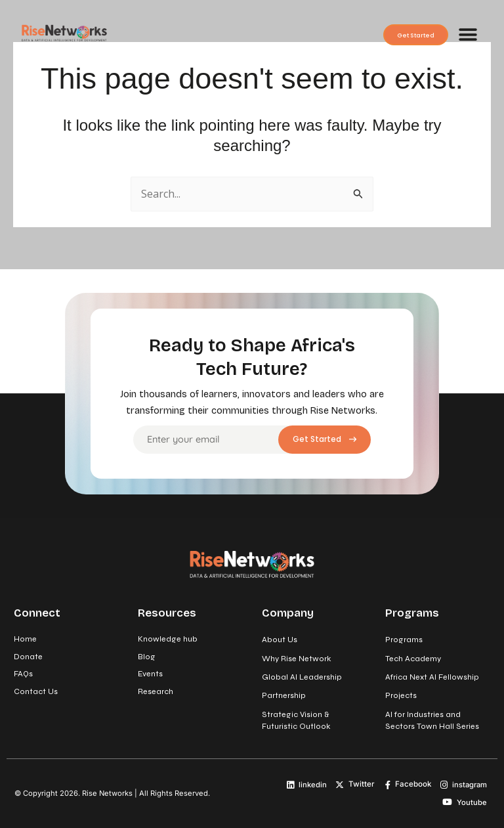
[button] (468, 34)
